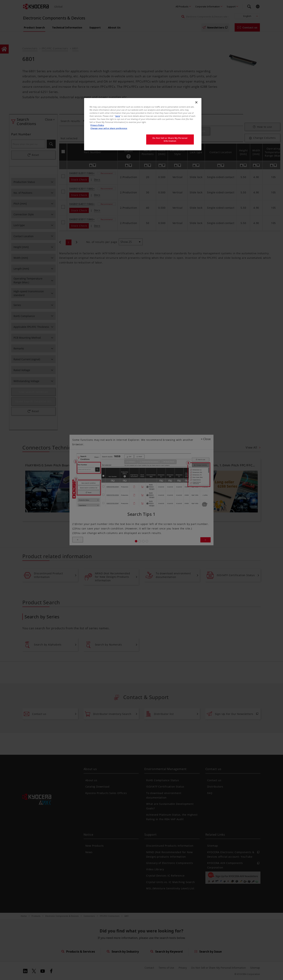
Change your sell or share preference (109, 128)
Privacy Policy (97, 125)
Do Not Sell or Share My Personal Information (170, 139)
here (118, 116)
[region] (143, 124)
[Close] (196, 102)
